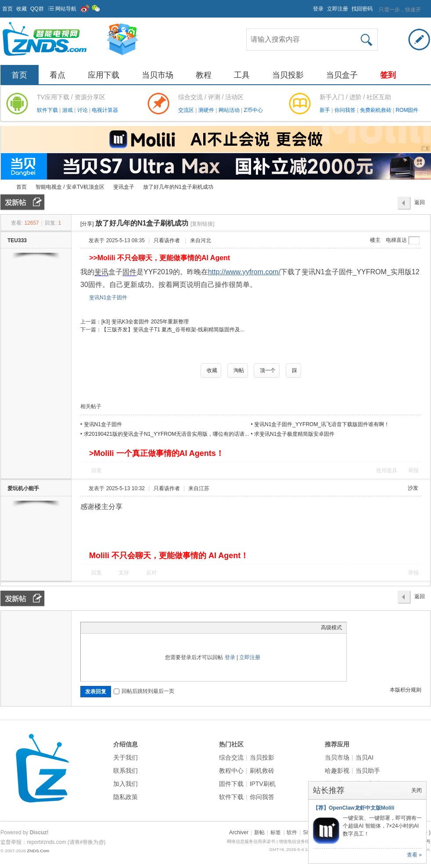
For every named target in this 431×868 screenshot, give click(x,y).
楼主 (375, 240)
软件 (292, 832)
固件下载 (231, 784)
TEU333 (17, 240)
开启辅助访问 (309, 6)
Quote (129, 628)
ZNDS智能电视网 (4, 187)
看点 (57, 75)
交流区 (186, 110)
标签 (276, 832)
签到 (388, 75)
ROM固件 (407, 110)
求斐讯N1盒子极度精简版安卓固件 (294, 434)
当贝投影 (288, 75)
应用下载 (104, 75)
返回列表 (420, 204)
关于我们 (126, 757)
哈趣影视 (337, 771)
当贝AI (365, 757)
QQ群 (37, 9)
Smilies (151, 628)
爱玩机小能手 (23, 488)
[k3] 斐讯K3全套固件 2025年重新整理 (145, 322)
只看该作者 (167, 240)
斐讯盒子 (124, 187)
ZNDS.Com (38, 851)
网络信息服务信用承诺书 (251, 841)
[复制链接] (203, 224)
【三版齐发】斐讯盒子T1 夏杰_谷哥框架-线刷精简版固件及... (173, 330)
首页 (7, 9)
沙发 (413, 488)
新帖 (259, 832)
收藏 (22, 9)
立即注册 (338, 9)
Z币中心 (253, 110)
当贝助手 (368, 771)
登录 (318, 9)
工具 (242, 75)
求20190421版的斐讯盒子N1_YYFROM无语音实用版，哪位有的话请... (167, 434)
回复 (97, 470)
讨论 (83, 110)
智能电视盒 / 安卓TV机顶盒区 (70, 187)
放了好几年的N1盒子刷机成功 (178, 187)
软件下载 (48, 110)
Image (107, 628)
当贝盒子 (342, 75)
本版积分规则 (406, 690)
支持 (124, 573)
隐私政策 (126, 797)
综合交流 (231, 757)
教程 (204, 75)
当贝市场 (158, 75)
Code (140, 628)
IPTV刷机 (263, 784)
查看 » (414, 855)
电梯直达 (396, 240)
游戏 (68, 110)
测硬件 (207, 110)
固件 (129, 272)
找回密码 (362, 9)
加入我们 (126, 784)
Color (96, 628)
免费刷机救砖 (376, 110)
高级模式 (331, 628)
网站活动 (230, 110)
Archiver (239, 832)
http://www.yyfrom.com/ (244, 272)
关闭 (417, 790)
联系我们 (126, 771)
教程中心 (231, 771)
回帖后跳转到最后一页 (144, 691)
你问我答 (346, 110)
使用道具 (387, 470)
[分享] (87, 224)
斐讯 (101, 272)
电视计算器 (105, 110)
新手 (325, 110)
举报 (413, 470)
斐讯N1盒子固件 (108, 298)
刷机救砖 (262, 771)
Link (118, 628)
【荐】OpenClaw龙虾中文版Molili (354, 808)
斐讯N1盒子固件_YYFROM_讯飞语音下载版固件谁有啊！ (322, 424)
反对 (151, 573)
